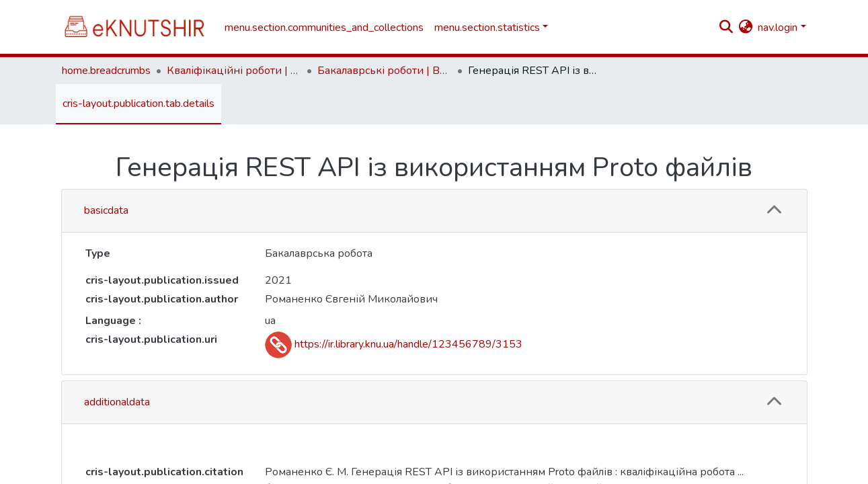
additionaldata (117, 402)
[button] (745, 28)
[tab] (434, 211)
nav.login (778, 28)
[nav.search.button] (726, 28)
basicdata (106, 210)
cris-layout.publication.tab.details (139, 104)
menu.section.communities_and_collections (324, 28)
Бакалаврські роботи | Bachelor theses (385, 71)
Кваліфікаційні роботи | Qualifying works (234, 71)
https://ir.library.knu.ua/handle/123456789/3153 (394, 344)
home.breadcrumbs (106, 71)
